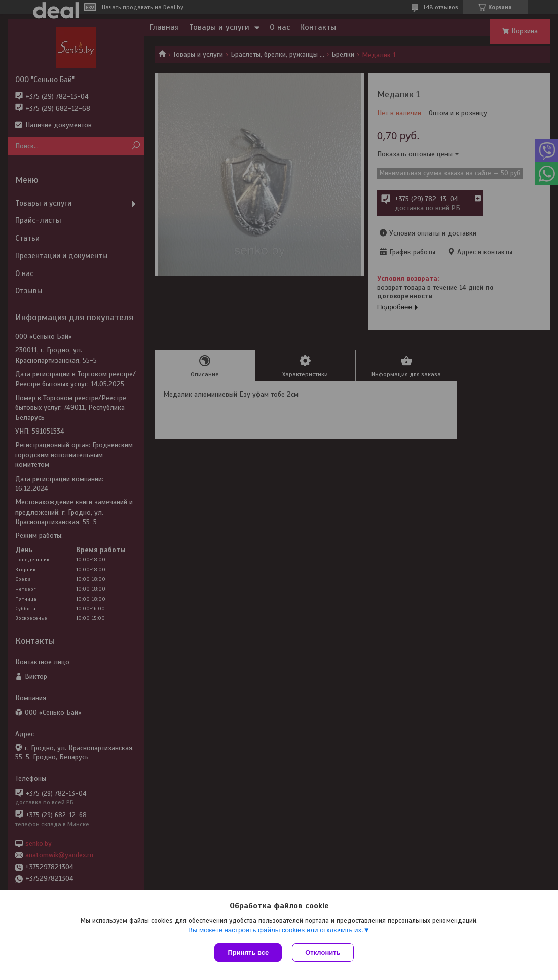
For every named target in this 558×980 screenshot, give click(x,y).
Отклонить (323, 952)
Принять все (248, 952)
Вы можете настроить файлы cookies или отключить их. (276, 930)
